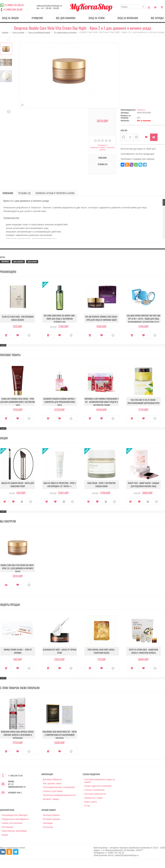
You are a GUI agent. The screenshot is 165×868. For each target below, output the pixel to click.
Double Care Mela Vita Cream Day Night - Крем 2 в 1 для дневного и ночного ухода (18, 568)
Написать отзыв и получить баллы (103, 149)
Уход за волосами (128, 18)
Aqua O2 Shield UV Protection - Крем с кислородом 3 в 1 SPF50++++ (60, 485)
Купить (6, 335)
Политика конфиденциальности (59, 795)
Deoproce (141, 110)
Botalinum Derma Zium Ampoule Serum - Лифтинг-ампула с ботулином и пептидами (18, 735)
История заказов (52, 819)
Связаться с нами (93, 798)
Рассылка (48, 827)
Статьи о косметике (94, 790)
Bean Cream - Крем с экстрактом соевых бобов (101, 485)
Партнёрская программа (14, 831)
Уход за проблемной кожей (39, 32)
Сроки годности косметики (98, 786)
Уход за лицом (10, 18)
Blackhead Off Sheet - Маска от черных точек (60, 651)
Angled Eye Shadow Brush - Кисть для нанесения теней (18, 485)
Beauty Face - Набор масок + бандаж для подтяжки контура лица (144, 485)
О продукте (29, 335)
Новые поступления (12, 823)
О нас (87, 806)
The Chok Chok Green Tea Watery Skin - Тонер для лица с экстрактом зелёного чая (60, 319)
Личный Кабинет (51, 815)
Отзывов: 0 (103, 145)
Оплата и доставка (53, 791)
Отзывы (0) (103, 164)
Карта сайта (90, 802)
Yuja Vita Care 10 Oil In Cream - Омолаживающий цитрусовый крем (143, 401)
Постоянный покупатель (149, 7)
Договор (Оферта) (52, 779)
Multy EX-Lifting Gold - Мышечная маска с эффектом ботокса (143, 651)
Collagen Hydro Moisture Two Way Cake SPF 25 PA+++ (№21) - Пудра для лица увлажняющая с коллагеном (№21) (144, 319)
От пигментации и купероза (65, 32)
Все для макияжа (66, 18)
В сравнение (22, 502)
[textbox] (133, 7)
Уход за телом (97, 18)
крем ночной (32, 261)
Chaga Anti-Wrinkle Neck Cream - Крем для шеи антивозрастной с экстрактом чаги (18, 402)
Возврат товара (51, 799)
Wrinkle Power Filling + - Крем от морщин (18, 651)
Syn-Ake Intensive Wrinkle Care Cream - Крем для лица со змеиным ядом (102, 318)
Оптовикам (7, 827)
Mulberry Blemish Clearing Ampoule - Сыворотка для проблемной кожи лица (60, 402)
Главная (5, 32)
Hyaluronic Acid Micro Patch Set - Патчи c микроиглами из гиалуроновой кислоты (60, 735)
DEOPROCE (5, 261)
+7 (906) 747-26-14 (14, 5)
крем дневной (18, 261)
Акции (5, 835)
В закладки (146, 137)
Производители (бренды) (15, 815)
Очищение (37, 18)
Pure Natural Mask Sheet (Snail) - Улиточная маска (101, 651)
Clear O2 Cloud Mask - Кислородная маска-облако (18, 318)
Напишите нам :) (15, 793)
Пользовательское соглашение (59, 787)
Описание (102, 158)
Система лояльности (95, 794)
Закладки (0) (155, 7)
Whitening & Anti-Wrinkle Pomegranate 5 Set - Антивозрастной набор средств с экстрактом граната (101, 402)
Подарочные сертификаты (15, 819)
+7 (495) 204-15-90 (13, 9)
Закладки (48, 823)
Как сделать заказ (52, 783)
